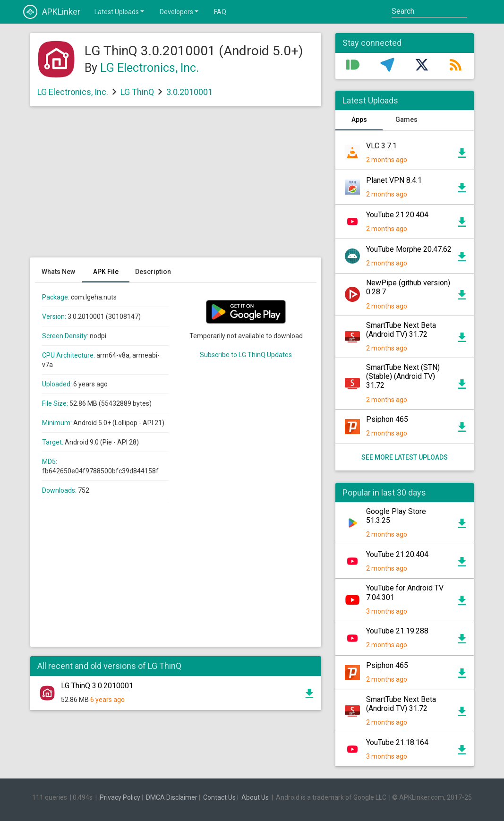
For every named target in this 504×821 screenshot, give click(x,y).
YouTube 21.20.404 (397, 215)
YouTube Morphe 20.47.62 (409, 249)
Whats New (58, 272)
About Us (255, 797)
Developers (180, 11)
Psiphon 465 (387, 419)
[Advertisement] (176, 187)
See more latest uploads (405, 457)
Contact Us (219, 797)
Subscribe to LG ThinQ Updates (246, 355)
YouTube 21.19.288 (397, 631)
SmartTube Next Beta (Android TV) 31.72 (401, 330)
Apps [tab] (359, 120)
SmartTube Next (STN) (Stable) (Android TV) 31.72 (403, 376)
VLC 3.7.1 (381, 146)
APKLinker (52, 12)
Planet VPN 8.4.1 (394, 180)
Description (153, 272)
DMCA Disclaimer (172, 797)
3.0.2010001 (189, 92)
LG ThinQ (137, 92)
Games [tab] (406, 120)
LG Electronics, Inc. (149, 68)
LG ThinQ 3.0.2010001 (97, 686)
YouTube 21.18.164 (397, 742)
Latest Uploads (120, 11)
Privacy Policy (120, 797)
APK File (106, 272)
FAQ (220, 12)
